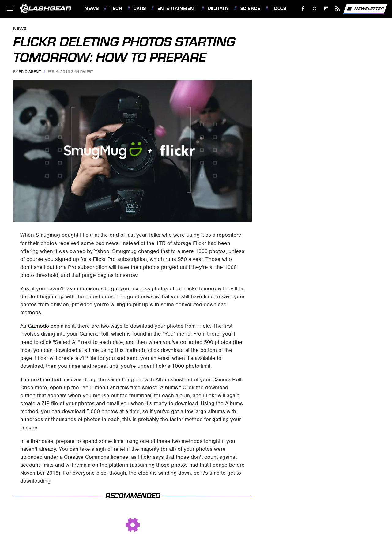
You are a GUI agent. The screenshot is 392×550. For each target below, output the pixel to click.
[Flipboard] (326, 9)
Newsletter (365, 9)
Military (218, 9)
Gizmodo (38, 326)
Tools (279, 9)
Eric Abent (30, 72)
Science (251, 9)
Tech (116, 9)
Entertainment (177, 9)
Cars (140, 9)
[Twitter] (314, 9)
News (92, 9)
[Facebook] (303, 9)
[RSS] (338, 9)
